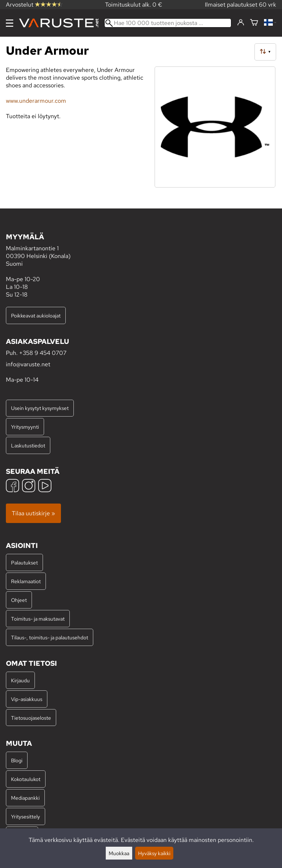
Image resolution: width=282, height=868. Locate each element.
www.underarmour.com (36, 101)
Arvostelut (34, 5)
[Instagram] (29, 486)
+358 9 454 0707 (43, 353)
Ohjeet (19, 600)
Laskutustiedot (28, 445)
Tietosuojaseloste (31, 718)
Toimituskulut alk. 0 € (134, 5)
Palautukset (24, 562)
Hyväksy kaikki (154, 853)
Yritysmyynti (25, 427)
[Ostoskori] (254, 23)
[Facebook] (12, 486)
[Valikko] (10, 23)
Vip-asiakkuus (27, 699)
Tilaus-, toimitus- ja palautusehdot (50, 637)
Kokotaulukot (26, 779)
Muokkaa (119, 853)
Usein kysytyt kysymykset (40, 408)
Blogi (17, 760)
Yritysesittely (26, 816)
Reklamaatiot (26, 581)
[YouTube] (45, 486)
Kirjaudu (20, 680)
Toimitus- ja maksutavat (38, 619)
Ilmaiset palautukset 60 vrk (241, 5)
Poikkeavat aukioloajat (36, 315)
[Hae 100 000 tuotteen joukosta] (168, 23)
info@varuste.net (28, 364)
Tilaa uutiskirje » (33, 513)
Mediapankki (25, 798)
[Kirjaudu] (241, 23)
